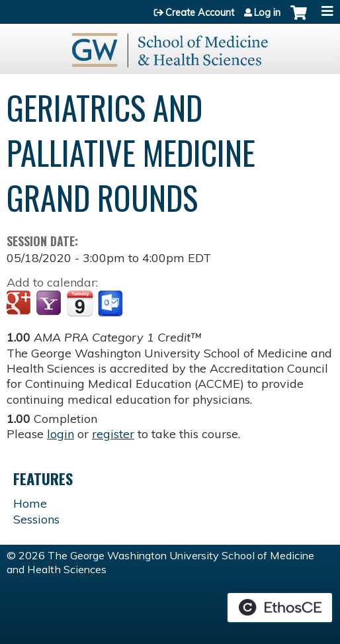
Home (30, 503)
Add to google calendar (20, 304)
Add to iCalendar (80, 303)
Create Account (200, 13)
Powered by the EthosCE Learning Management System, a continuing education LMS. (280, 608)
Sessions (36, 519)
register (113, 434)
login (61, 434)
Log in (267, 13)
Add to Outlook (111, 304)
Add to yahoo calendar (50, 304)
